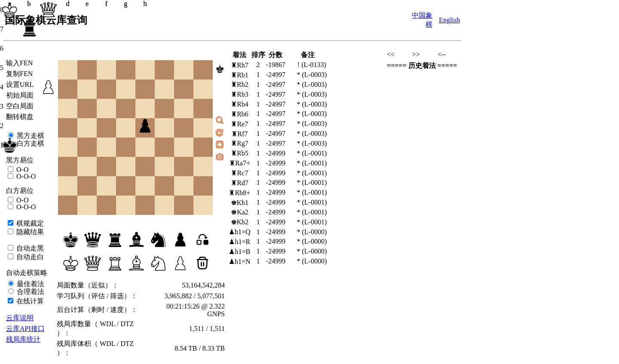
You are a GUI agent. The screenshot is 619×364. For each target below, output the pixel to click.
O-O (21, 170)
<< (391, 54)
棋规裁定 (29, 223)
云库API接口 (25, 329)
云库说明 (20, 318)
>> (416, 54)
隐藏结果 (29, 232)
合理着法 (30, 292)
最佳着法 (30, 284)
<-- (442, 54)
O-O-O (25, 176)
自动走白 (29, 257)
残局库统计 (23, 339)
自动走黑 (29, 248)
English (449, 20)
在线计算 (29, 301)
